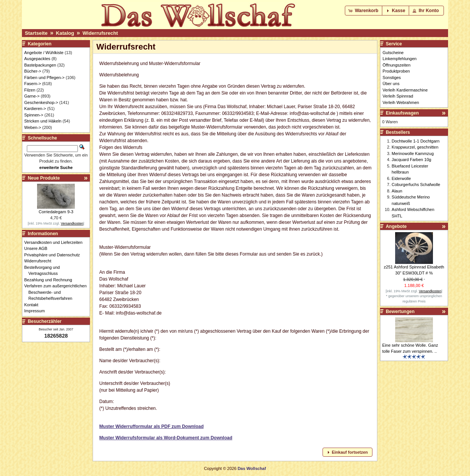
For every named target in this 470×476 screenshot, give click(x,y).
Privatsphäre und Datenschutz (54, 255)
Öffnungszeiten (397, 65)
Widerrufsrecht (100, 33)
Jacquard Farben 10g (412, 160)
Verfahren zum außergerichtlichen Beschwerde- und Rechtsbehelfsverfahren (57, 292)
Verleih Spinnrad (398, 96)
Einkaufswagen (402, 113)
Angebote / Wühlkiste (44, 53)
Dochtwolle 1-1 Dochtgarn (416, 141)
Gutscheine (393, 53)
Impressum (36, 311)
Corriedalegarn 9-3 (56, 212)
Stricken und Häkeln (43, 121)
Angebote (396, 226)
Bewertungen (400, 312)
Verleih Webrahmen (401, 102)
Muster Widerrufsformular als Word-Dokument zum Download (166, 438)
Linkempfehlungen (400, 59)
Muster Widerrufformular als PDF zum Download (152, 426)
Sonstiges (392, 78)
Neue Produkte (44, 178)
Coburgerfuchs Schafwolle (416, 185)
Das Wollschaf (252, 468)
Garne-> (32, 96)
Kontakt (33, 305)
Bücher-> (33, 71)
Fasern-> (33, 84)
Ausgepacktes (37, 59)
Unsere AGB (38, 248)
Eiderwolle (401, 178)
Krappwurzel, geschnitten (415, 147)
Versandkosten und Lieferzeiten (55, 242)
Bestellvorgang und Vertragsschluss (44, 271)
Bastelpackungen (40, 65)
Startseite (36, 33)
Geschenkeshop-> (41, 102)
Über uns (391, 84)
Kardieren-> (35, 109)
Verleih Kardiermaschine (405, 90)
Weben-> (33, 127)
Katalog (65, 33)
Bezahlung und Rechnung (50, 280)
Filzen (30, 90)
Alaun (397, 191)
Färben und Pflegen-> (44, 78)
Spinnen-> (34, 115)
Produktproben (396, 71)
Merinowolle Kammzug (413, 153)
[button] (364, 11)
